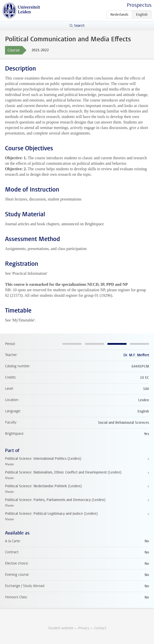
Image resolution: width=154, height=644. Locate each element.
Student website (61, 628)
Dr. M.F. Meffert (136, 355)
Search (79, 26)
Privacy (84, 628)
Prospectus (139, 5)
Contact (100, 628)
